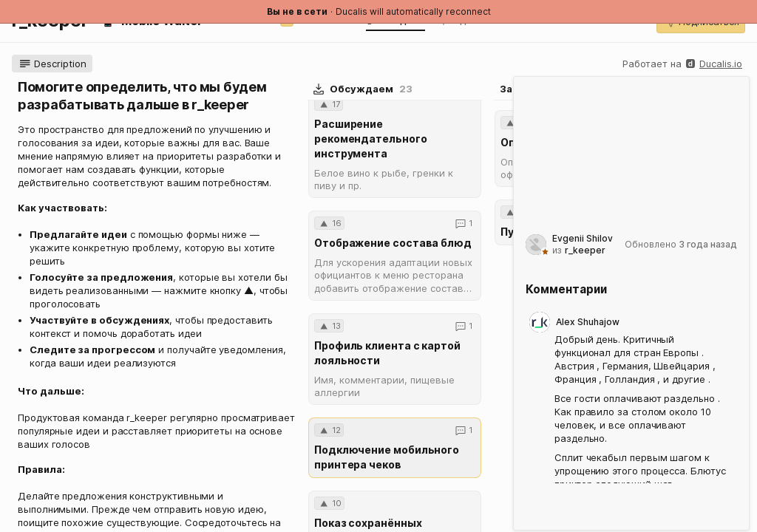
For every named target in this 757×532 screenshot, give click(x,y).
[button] (52, 64)
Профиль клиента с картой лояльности (387, 353)
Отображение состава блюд (393, 243)
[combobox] (571, 128)
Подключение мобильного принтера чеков (387, 457)
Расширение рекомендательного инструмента (371, 139)
